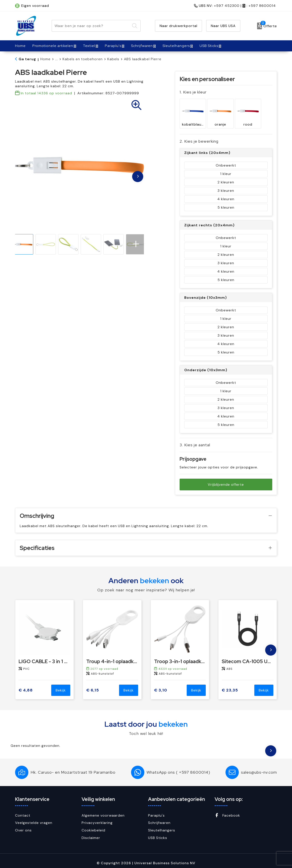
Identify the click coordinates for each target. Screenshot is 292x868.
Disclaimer (91, 833)
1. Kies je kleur (193, 92)
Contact (23, 811)
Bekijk (61, 686)
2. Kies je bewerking (199, 137)
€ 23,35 (230, 686)
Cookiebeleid (93, 826)
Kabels (113, 59)
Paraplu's (113, 46)
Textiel (89, 46)
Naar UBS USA (223, 26)
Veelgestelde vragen (34, 818)
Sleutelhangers (176, 46)
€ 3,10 (161, 686)
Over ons (23, 826)
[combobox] (91, 26)
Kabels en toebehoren (83, 59)
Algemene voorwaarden (103, 811)
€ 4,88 (26, 686)
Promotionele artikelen (53, 46)
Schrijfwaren (142, 46)
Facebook (227, 811)
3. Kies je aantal (195, 440)
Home (45, 59)
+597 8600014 (262, 6)
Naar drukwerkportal (178, 26)
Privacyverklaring (97, 818)
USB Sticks (209, 46)
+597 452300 (227, 6)
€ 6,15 (93, 686)
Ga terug (27, 59)
